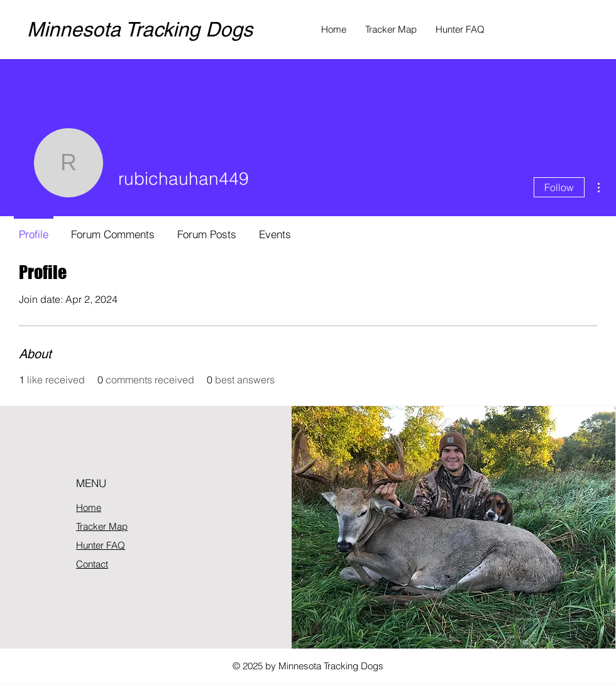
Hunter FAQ (101, 545)
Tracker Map (102, 526)
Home (89, 507)
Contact (92, 564)
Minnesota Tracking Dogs (140, 29)
